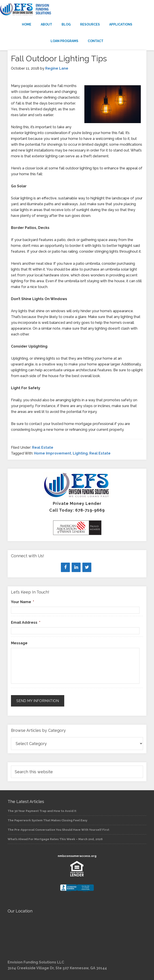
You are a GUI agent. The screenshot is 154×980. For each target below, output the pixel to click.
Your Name (22, 602)
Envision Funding (77, 9)
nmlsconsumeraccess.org (77, 856)
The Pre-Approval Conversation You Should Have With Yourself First (58, 830)
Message (19, 643)
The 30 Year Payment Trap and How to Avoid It (42, 811)
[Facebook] (65, 567)
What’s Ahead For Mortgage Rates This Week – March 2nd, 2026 (55, 839)
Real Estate (43, 447)
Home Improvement (53, 453)
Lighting (80, 453)
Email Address (26, 622)
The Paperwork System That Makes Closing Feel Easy (47, 820)
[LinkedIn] (76, 567)
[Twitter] (87, 567)
